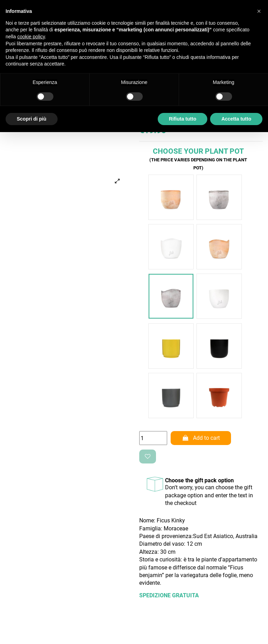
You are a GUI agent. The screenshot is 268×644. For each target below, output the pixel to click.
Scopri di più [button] (32, 119)
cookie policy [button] (31, 37)
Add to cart (201, 438)
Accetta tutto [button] (236, 119)
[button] (259, 11)
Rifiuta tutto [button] (183, 119)
